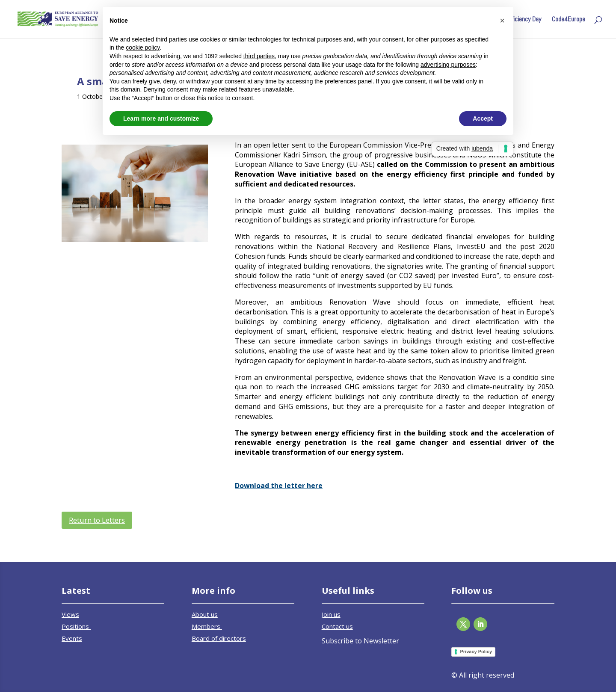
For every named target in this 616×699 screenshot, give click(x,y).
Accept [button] (483, 118)
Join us (331, 614)
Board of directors (219, 638)
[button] (502, 21)
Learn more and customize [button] (161, 118)
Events (72, 638)
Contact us (337, 626)
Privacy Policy (476, 652)
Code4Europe (569, 20)
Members (207, 626)
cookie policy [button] (143, 47)
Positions (76, 626)
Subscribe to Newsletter (360, 641)
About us (205, 614)
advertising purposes (448, 65)
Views (70, 614)
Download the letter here (279, 486)
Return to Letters (97, 520)
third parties (259, 56)
